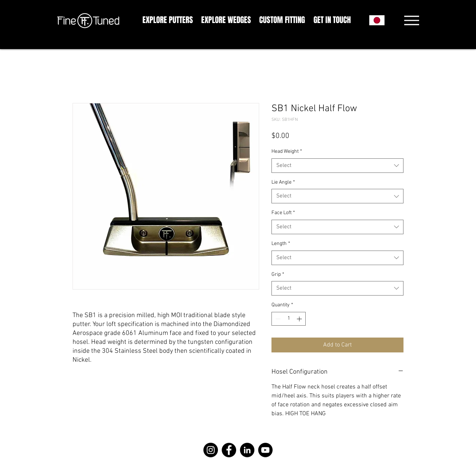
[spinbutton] (289, 319)
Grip (278, 275)
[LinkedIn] (247, 450)
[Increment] (300, 319)
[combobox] (337, 166)
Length (281, 244)
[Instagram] (211, 450)
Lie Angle (283, 182)
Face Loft (283, 213)
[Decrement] (277, 319)
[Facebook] (229, 450)
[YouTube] (265, 450)
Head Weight (287, 151)
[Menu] (411, 20)
